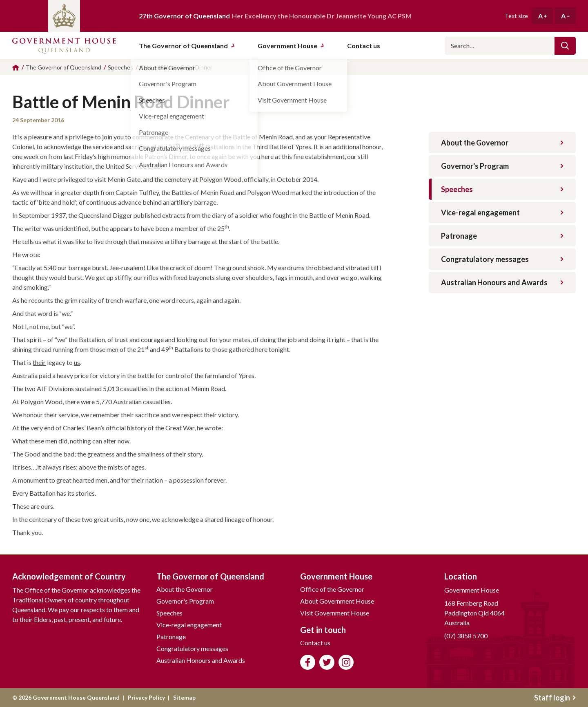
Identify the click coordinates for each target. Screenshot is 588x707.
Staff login (555, 698)
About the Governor (502, 143)
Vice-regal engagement (502, 213)
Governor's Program (502, 166)
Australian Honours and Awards (502, 282)
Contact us (315, 643)
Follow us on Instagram (346, 662)
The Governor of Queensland (187, 46)
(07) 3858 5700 (466, 636)
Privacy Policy (146, 697)
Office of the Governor (332, 589)
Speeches (502, 189)
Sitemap (184, 697)
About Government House (337, 601)
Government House (291, 46)
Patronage (502, 236)
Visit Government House (335, 613)
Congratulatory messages (502, 259)
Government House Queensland (64, 46)
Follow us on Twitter (327, 662)
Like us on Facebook (308, 662)
